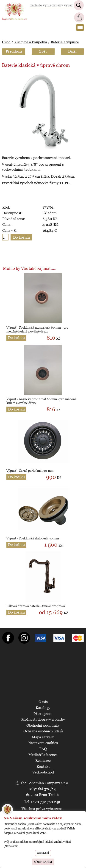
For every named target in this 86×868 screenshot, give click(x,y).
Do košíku (16, 338)
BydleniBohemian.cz (14, 4)
